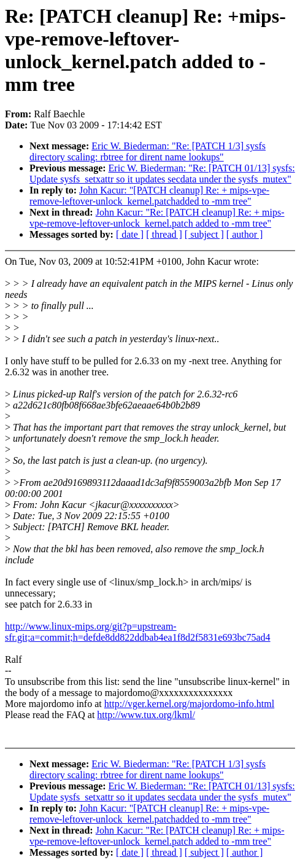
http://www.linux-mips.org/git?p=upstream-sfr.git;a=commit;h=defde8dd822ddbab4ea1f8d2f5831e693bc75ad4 (138, 632)
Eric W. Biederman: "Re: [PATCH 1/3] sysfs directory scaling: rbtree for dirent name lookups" (148, 151)
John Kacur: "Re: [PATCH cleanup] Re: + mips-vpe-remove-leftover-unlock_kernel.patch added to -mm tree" (157, 218)
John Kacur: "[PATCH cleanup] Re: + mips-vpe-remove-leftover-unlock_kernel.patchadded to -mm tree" (149, 196)
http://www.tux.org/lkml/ (146, 715)
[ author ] (245, 234)
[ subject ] (204, 234)
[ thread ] (164, 234)
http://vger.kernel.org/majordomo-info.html (189, 704)
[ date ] (130, 234)
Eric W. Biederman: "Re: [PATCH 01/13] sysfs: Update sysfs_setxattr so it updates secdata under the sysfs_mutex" (162, 174)
